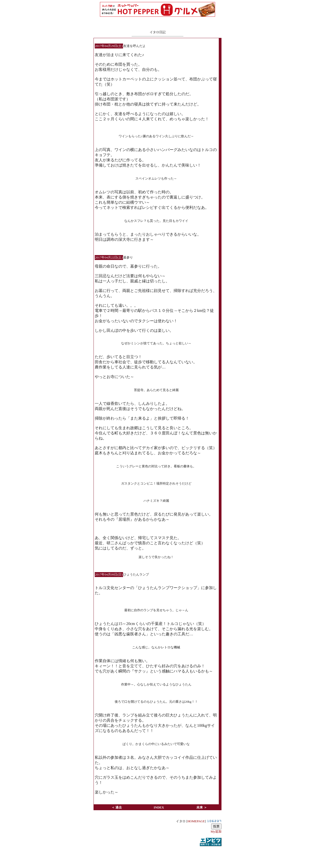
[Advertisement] (157, 854)
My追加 (216, 831)
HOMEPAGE (196, 821)
